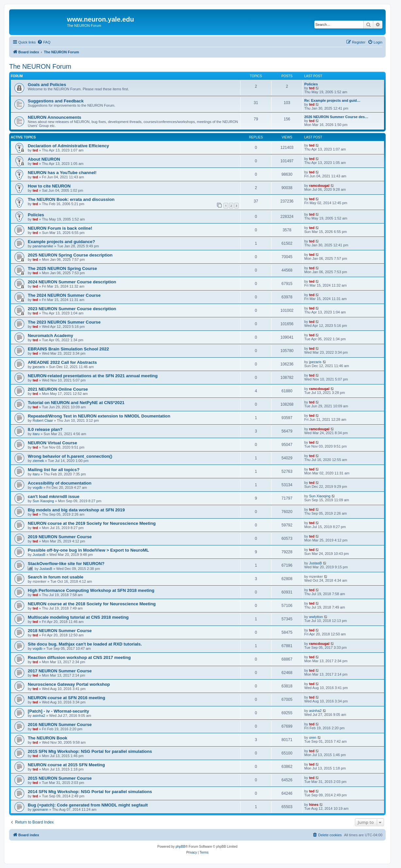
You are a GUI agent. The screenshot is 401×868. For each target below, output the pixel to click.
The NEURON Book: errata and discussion (71, 199)
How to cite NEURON (49, 186)
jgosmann (41, 809)
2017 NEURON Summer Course (60, 671)
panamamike (43, 246)
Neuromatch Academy (50, 336)
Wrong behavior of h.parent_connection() (70, 456)
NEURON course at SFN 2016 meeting (67, 698)
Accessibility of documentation (60, 483)
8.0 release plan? (45, 429)
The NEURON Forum (40, 66)
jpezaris (39, 367)
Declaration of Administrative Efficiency (68, 146)
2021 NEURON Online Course (58, 389)
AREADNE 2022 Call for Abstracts (62, 362)
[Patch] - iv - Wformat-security (58, 711)
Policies (311, 84)
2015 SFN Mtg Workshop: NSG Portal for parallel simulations (90, 751)
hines (314, 805)
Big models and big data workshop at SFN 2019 (76, 510)
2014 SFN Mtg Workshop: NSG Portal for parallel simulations (90, 792)
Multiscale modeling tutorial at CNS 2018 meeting (78, 617)
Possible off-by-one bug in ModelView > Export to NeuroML (88, 550)
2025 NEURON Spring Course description (70, 255)
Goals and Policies (47, 85)
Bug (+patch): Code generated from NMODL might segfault (88, 805)
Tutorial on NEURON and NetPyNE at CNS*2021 (76, 403)
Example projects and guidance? (61, 242)
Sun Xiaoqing (43, 501)
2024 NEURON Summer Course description (72, 282)
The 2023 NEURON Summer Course (64, 322)
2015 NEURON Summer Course (60, 778)
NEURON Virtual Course (52, 443)
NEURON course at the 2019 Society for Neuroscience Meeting (92, 523)
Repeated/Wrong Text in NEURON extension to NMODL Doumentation (99, 416)
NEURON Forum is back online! (60, 228)
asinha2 (39, 716)
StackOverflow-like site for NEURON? (66, 564)
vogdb (38, 487)
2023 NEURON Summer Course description (72, 309)
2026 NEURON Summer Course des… (336, 117)
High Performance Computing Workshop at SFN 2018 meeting (91, 590)
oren (313, 737)
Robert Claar (43, 420)
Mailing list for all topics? (54, 470)
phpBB (180, 847)
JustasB (39, 555)
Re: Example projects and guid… (332, 100)
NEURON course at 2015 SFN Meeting (66, 765)
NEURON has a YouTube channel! (62, 173)
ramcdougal (319, 186)
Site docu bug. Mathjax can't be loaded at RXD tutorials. (85, 644)
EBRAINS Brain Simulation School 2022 (68, 349)
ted (312, 88)
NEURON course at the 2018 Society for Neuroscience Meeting (92, 604)
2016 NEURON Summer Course (60, 725)
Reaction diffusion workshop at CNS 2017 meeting (79, 657)
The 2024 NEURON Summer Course (64, 295)
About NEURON (44, 159)
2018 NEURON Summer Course (60, 631)
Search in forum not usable (56, 577)
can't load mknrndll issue (54, 496)
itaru (36, 434)
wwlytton (316, 617)
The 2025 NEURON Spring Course (62, 268)
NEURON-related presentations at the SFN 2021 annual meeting (93, 376)
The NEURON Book (48, 738)
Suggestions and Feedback (56, 101)
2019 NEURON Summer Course (60, 537)
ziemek (38, 461)
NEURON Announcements (55, 117)
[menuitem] (44, 42)
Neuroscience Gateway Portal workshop (69, 684)
